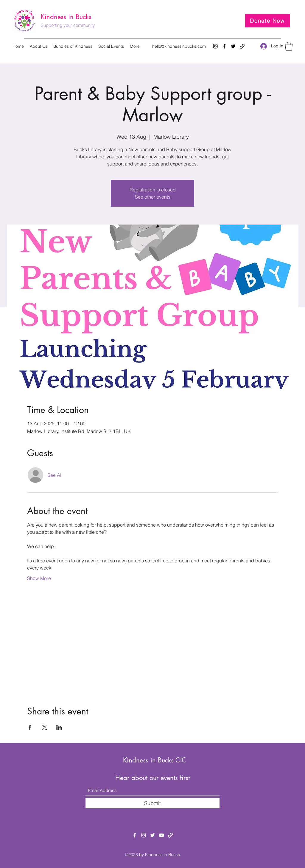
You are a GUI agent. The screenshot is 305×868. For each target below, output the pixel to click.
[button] (289, 46)
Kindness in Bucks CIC (155, 760)
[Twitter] (233, 46)
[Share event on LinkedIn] (59, 727)
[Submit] (152, 803)
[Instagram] (215, 46)
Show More (39, 578)
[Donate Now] (268, 21)
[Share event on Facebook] (30, 727)
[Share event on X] (45, 727)
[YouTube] (161, 835)
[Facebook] (224, 46)
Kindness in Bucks (66, 17)
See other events (153, 197)
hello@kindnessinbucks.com (179, 46)
